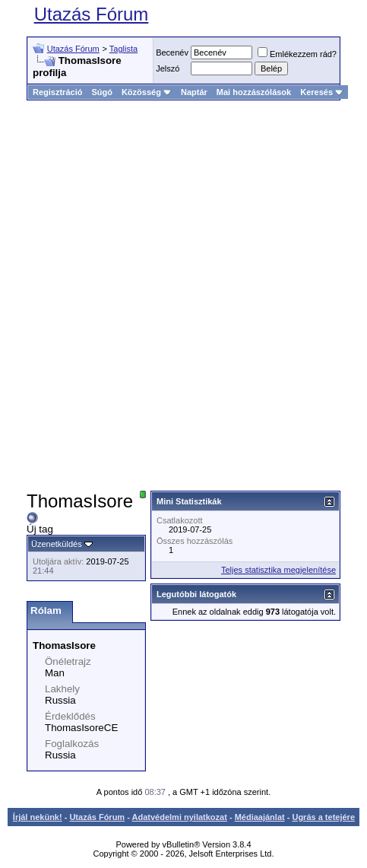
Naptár (194, 92)
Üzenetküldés (57, 544)
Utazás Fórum (92, 14)
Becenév (172, 52)
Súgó (102, 92)
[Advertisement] (183, 296)
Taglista (123, 49)
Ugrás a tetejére (323, 817)
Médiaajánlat (260, 817)
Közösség (147, 92)
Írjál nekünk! (38, 817)
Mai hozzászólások (254, 92)
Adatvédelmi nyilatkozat (180, 817)
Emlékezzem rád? (297, 54)
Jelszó (168, 68)
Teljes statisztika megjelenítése (278, 570)
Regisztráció (57, 92)
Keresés (322, 92)
